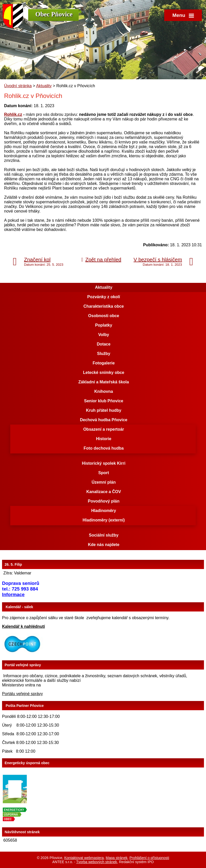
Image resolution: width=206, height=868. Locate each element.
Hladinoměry (104, 511)
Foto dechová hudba (104, 448)
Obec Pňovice (54, 14)
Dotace (104, 344)
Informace (13, 594)
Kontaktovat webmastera (84, 858)
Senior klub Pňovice (104, 401)
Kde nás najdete (104, 545)
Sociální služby (104, 535)
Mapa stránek (117, 858)
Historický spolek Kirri (104, 463)
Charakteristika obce (104, 306)
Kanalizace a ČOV (104, 492)
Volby (104, 335)
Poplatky (104, 325)
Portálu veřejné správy (22, 694)
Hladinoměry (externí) (104, 520)
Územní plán (104, 482)
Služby (104, 354)
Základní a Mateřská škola (104, 382)
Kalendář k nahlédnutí (23, 626)
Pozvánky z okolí (104, 297)
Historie (104, 439)
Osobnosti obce (104, 316)
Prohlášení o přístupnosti (149, 858)
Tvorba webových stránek (97, 862)
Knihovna (104, 391)
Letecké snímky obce (104, 372)
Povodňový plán (104, 501)
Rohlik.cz (13, 114)
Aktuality (44, 86)
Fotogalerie (104, 363)
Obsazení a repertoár (104, 429)
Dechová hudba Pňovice (104, 420)
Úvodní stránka (18, 86)
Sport (104, 473)
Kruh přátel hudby (104, 410)
